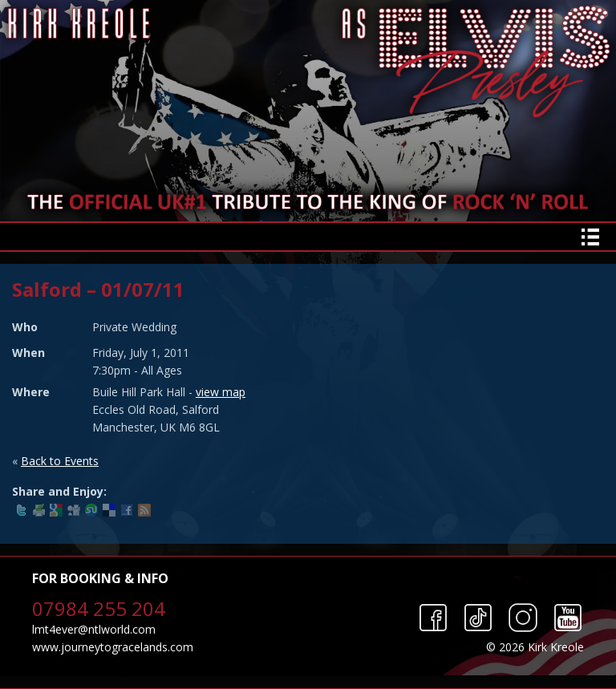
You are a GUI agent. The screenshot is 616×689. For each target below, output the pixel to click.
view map (221, 392)
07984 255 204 (99, 608)
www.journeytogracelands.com (113, 647)
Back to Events (60, 461)
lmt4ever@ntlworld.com (94, 629)
